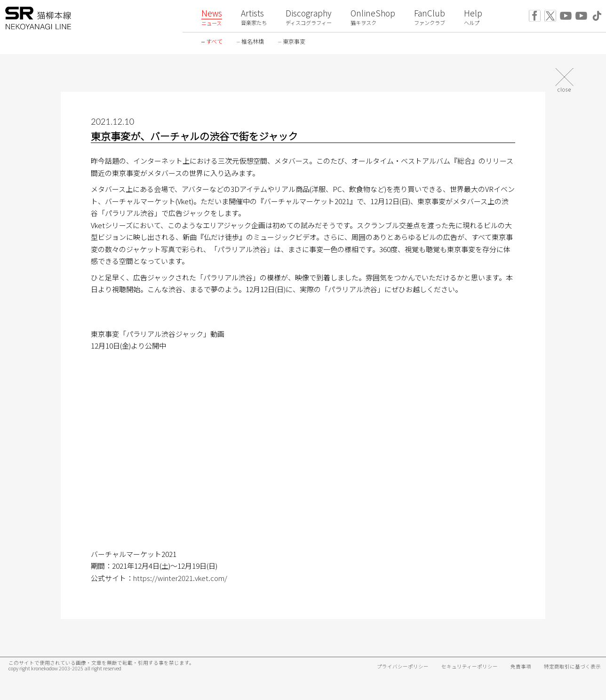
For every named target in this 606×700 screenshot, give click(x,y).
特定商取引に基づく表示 (572, 666)
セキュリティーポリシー (470, 666)
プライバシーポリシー (403, 666)
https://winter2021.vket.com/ (180, 578)
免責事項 (521, 666)
